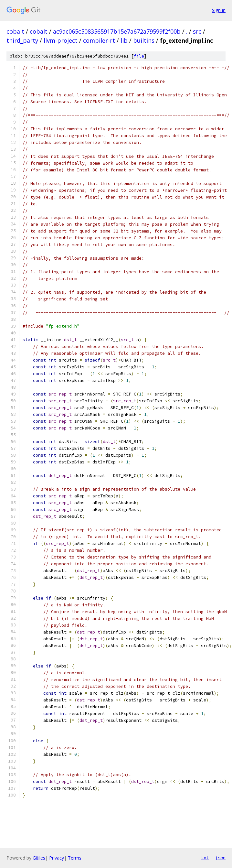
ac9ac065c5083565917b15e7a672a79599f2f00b (117, 31)
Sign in (219, 10)
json (220, 858)
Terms (75, 858)
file (139, 56)
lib (124, 40)
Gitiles (39, 858)
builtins (144, 40)
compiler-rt (99, 40)
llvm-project (61, 40)
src (197, 31)
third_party (22, 40)
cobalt (15, 31)
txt (205, 858)
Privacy (57, 858)
